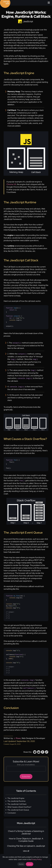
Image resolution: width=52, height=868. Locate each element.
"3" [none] (17, 607)
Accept (30, 864)
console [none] (12, 320)
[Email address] (26, 767)
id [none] (21, 595)
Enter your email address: (26, 763)
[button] (35, 750)
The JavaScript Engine (16, 797)
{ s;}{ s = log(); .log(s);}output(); (15, 317)
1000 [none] (10, 657)
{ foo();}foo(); (13, 463)
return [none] (12, 310)
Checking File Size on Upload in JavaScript (26, 844)
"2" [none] (14, 605)
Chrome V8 (11, 184)
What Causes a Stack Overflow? (19, 805)
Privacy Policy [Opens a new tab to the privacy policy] (36, 859)
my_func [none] (17, 595)
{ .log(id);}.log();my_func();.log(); (15, 606)
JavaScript (28, 21)
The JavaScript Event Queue (18, 808)
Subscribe (26, 775)
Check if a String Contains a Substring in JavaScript (26, 831)
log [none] (15, 308)
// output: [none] (10, 611)
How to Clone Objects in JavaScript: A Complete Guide (26, 838)
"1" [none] (17, 603)
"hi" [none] (21, 318)
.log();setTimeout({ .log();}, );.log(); (16, 660)
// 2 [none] (8, 615)
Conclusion (12, 811)
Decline (21, 864)
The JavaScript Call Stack (17, 802)
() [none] (13, 308)
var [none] (11, 318)
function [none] (9, 308)
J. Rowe (17, 737)
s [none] (17, 308)
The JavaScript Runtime (16, 799)
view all (26, 849)
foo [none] (15, 459)
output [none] (16, 316)
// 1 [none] (8, 613)
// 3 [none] (8, 617)
